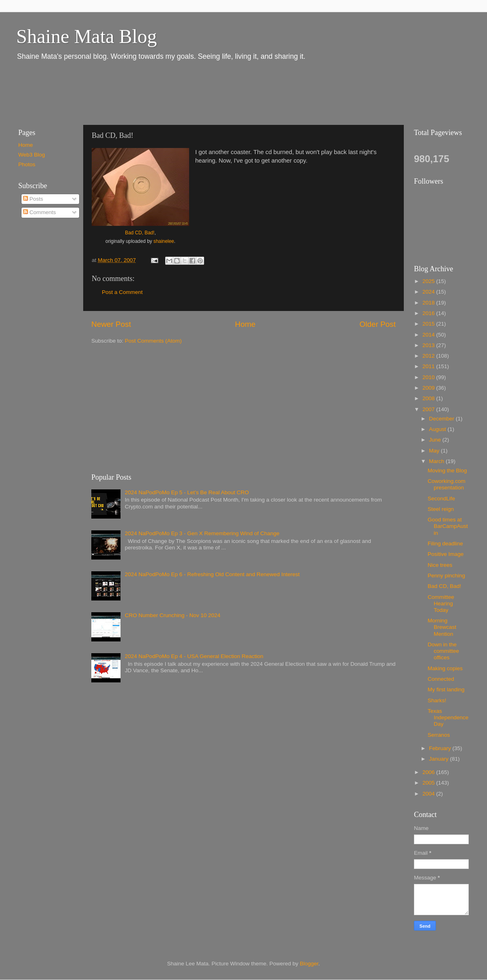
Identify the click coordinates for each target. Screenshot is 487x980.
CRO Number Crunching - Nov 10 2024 (172, 615)
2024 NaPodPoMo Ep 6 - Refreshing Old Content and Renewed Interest (212, 574)
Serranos (439, 735)
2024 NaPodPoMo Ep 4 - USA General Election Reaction (194, 656)
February (441, 748)
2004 (429, 794)
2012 (429, 356)
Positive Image (446, 554)
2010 (429, 377)
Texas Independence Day (448, 717)
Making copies (445, 668)
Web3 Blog (32, 155)
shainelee (164, 241)
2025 (429, 281)
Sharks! (437, 700)
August (438, 429)
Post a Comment (122, 292)
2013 (429, 345)
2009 (429, 388)
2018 (429, 303)
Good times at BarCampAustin (448, 526)
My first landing (446, 689)
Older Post (378, 324)
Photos (27, 164)
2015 (429, 324)
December (442, 419)
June (436, 440)
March (437, 461)
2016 (429, 313)
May (435, 451)
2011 (429, 366)
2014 (429, 335)
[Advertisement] (158, 92)
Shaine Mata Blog (87, 36)
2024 (429, 292)
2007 (429, 409)
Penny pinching (446, 576)
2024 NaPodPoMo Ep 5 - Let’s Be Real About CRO (187, 492)
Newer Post (111, 324)
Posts (33, 199)
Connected (441, 679)
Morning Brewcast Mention (442, 627)
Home (245, 324)
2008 (429, 398)
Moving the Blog (447, 471)
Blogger (309, 964)
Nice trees (440, 565)
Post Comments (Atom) (153, 341)
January (440, 759)
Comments (40, 212)
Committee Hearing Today (441, 604)
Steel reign (441, 509)
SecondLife (442, 499)
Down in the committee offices (443, 651)
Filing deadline (445, 544)
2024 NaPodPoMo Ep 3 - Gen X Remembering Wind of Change (202, 533)
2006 (429, 772)
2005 (429, 783)
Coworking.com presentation (447, 484)
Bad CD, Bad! (140, 233)
